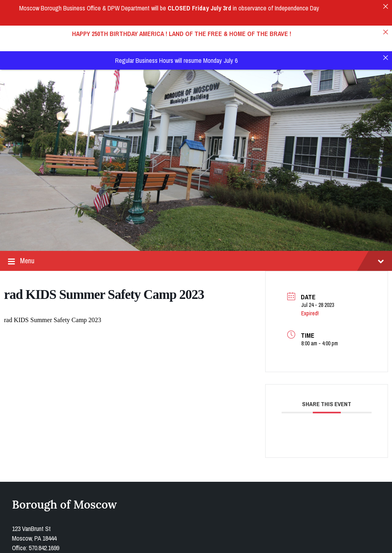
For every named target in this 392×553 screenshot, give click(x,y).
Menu (196, 229)
